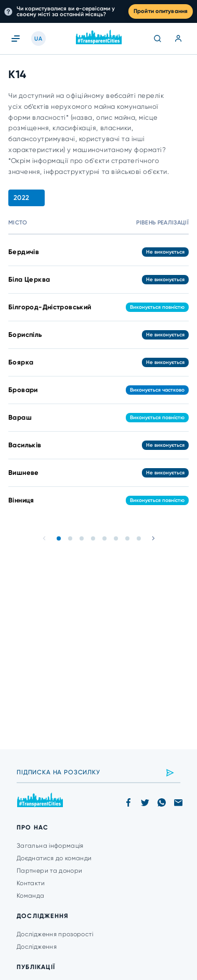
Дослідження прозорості (55, 934)
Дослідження (37, 947)
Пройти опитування (161, 11)
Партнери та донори (49, 871)
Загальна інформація (50, 846)
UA (38, 39)
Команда (31, 896)
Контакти (31, 883)
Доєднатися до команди (54, 858)
